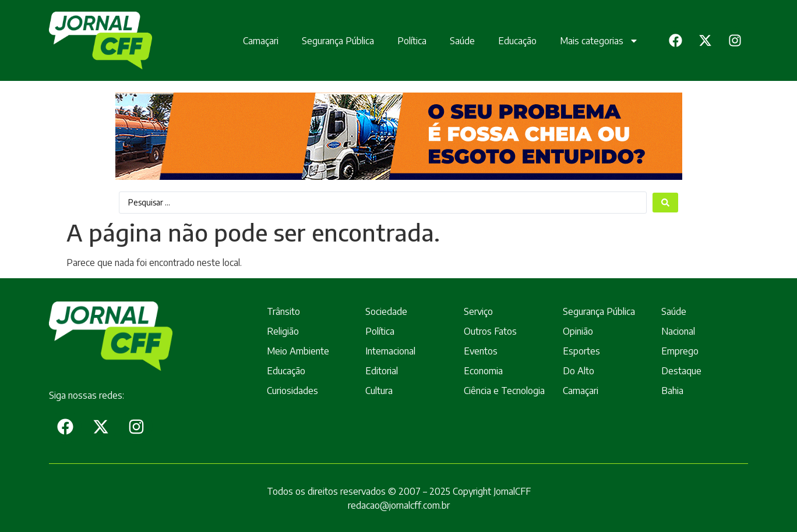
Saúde (455, 40)
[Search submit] (665, 203)
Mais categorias (592, 40)
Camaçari (254, 40)
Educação (510, 40)
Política (405, 40)
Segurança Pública (331, 40)
